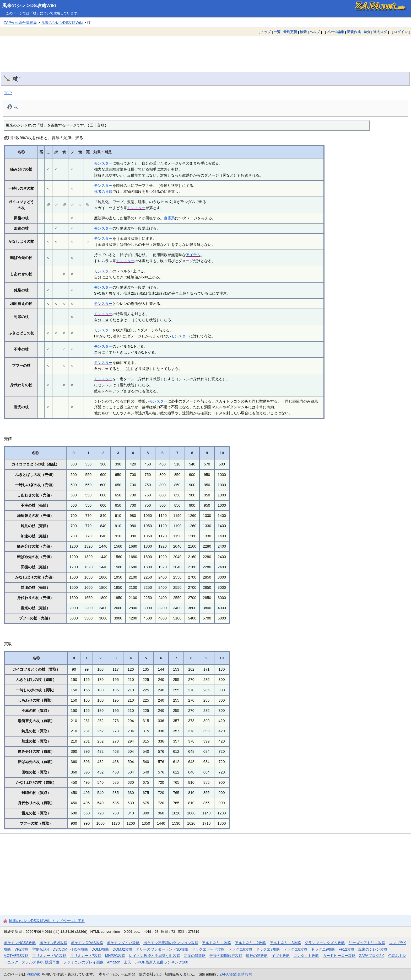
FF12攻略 (347, 949)
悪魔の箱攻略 (195, 956)
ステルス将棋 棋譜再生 (41, 962)
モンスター (103, 163)
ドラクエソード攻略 (208, 949)
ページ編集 (336, 32)
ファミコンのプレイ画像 (83, 962)
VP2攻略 (21, 949)
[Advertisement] (206, 50)
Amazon (114, 962)
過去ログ (380, 32)
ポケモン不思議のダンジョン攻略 (171, 943)
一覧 (277, 32)
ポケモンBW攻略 (53, 943)
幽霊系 (169, 218)
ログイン (401, 32)
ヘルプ (315, 32)
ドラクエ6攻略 (240, 949)
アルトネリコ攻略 (217, 943)
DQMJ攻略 (100, 949)
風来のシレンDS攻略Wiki (29, 6)
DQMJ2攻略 (123, 949)
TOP (8, 93)
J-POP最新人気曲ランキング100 (161, 962)
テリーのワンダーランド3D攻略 (162, 949)
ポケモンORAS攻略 (87, 943)
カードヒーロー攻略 (339, 956)
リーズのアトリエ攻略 (367, 943)
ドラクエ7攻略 (268, 949)
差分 (367, 32)
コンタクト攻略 (306, 956)
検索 (303, 32)
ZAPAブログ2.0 (372, 956)
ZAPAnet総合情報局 (20, 23)
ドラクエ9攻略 (323, 949)
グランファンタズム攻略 (325, 943)
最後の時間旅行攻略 (226, 956)
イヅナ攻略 (281, 956)
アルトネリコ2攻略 (251, 943)
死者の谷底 (103, 192)
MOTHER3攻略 (16, 956)
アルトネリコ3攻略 (285, 943)
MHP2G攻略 (115, 956)
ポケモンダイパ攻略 (123, 943)
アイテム (193, 255)
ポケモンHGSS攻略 (20, 943)
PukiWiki (34, 974)
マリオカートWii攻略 (49, 956)
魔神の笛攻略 (257, 956)
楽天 (127, 962)
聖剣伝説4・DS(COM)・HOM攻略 (60, 949)
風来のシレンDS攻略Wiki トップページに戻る (47, 921)
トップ (266, 32)
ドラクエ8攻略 (295, 949)
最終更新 (290, 32)
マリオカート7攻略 (86, 956)
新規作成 (354, 32)
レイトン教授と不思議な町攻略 (155, 956)
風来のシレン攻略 (373, 949)
